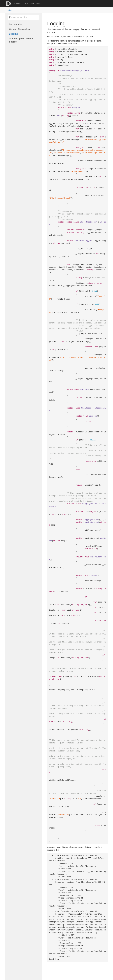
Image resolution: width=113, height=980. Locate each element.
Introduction (16, 24)
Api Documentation (34, 4)
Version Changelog (19, 29)
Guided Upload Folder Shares (21, 40)
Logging (8, 10)
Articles (18, 4)
